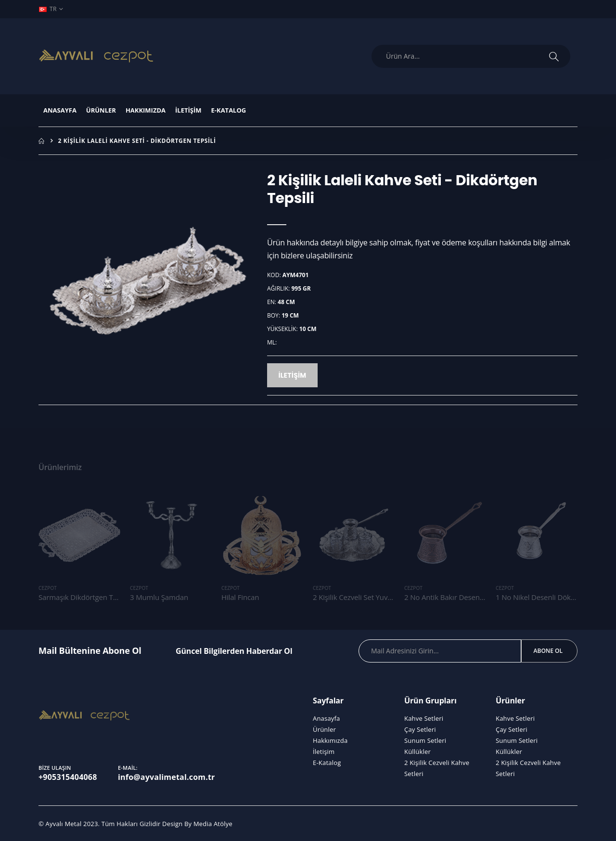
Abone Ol (548, 651)
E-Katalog (229, 110)
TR (48, 9)
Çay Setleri (420, 729)
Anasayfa (60, 110)
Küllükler (417, 752)
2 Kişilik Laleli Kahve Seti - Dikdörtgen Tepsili (137, 141)
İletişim (188, 110)
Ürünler (101, 110)
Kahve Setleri (424, 718)
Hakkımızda (146, 110)
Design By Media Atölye (197, 824)
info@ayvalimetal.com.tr (167, 777)
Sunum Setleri (425, 740)
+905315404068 (68, 777)
